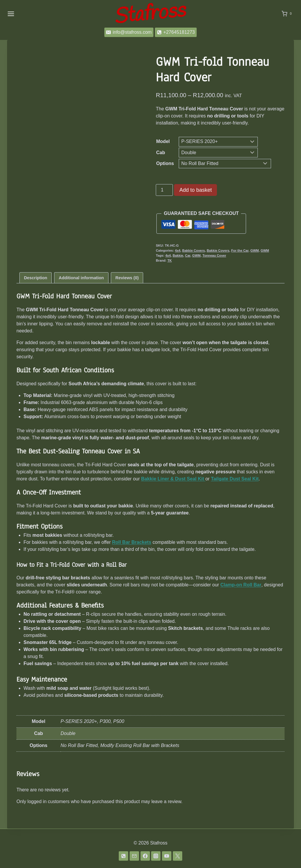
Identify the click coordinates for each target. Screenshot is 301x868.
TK (169, 260)
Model (163, 141)
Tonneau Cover (214, 255)
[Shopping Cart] (288, 14)
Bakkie (178, 255)
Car (188, 255)
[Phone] (123, 856)
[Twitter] (178, 856)
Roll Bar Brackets (132, 542)
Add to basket (195, 190)
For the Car (240, 250)
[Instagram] (156, 856)
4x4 (178, 250)
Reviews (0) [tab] (127, 278)
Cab (160, 153)
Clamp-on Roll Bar (241, 585)
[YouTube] (167, 856)
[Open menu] (11, 14)
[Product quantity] (164, 190)
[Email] (134, 856)
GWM (255, 250)
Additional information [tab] (81, 278)
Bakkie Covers (194, 250)
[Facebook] (145, 856)
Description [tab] (35, 278)
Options (165, 163)
